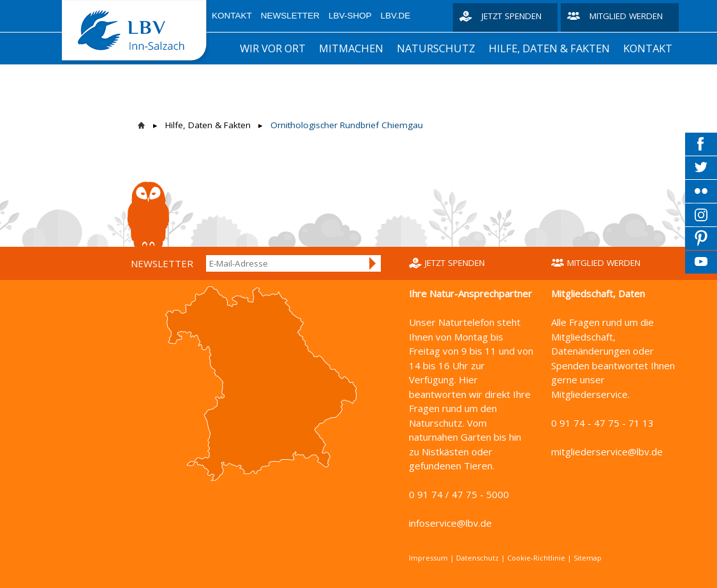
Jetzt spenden (512, 16)
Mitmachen (351, 48)
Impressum (428, 558)
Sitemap (588, 558)
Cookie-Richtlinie (536, 558)
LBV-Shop (350, 16)
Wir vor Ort (273, 48)
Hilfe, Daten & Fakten (549, 48)
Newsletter (290, 16)
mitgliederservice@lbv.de (607, 452)
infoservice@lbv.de (450, 523)
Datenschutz (477, 558)
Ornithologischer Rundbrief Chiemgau (347, 125)
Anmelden (373, 263)
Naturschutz (436, 48)
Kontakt (232, 16)
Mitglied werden (626, 16)
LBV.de (396, 16)
